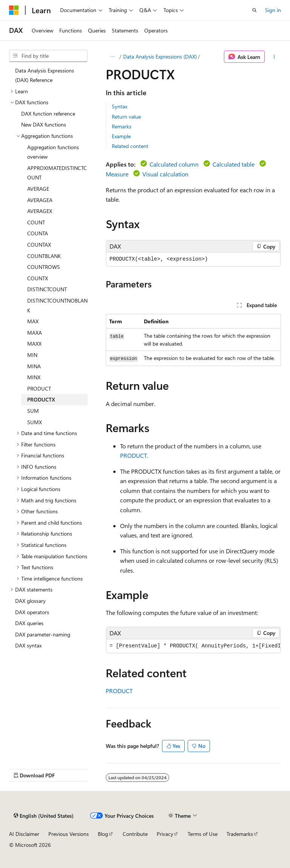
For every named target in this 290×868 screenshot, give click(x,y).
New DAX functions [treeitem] (44, 124)
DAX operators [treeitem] (32, 612)
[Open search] (255, 10)
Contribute (135, 834)
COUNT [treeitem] (36, 222)
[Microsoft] (14, 10)
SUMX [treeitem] (35, 422)
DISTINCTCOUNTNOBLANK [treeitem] (57, 305)
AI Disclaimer (24, 834)
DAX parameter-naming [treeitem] (43, 634)
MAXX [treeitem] (34, 344)
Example (121, 136)
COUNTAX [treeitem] (39, 245)
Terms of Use (203, 834)
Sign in (273, 10)
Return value (126, 117)
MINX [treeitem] (34, 377)
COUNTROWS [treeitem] (44, 267)
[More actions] (274, 57)
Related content (130, 146)
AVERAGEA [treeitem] (40, 200)
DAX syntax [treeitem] (28, 645)
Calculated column (174, 164)
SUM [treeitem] (33, 411)
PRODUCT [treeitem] (39, 388)
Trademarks (240, 834)
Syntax (120, 106)
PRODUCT (133, 455)
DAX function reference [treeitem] (48, 114)
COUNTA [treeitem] (38, 233)
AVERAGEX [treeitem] (40, 211)
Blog (103, 834)
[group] (193, 646)
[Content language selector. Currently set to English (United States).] (44, 815)
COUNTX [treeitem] (38, 278)
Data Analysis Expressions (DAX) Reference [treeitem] (45, 75)
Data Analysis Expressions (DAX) (160, 56)
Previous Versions (69, 834)
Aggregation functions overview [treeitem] (53, 152)
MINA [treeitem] (34, 366)
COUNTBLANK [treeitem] (44, 256)
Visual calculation (165, 174)
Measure (117, 174)
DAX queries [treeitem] (29, 623)
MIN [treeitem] (32, 355)
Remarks (122, 126)
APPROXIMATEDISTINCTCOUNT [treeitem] (57, 173)
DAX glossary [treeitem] (30, 601)
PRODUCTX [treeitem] (41, 399)
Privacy (165, 834)
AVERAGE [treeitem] (38, 189)
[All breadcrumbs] (112, 57)
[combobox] (48, 56)
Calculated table (234, 164)
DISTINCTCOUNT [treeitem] (47, 289)
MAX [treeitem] (33, 321)
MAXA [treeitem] (35, 333)
